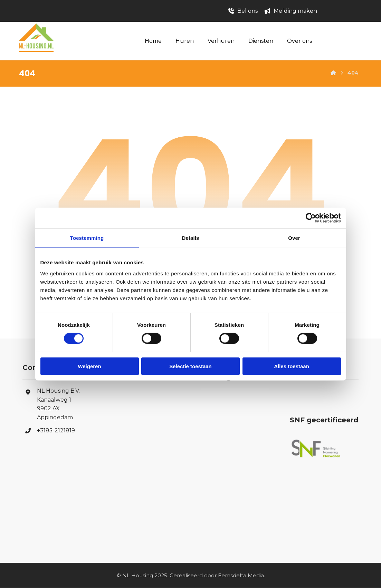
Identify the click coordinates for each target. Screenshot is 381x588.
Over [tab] (294, 238)
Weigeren (89, 366)
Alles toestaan (292, 366)
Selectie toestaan (190, 366)
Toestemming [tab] (87, 238)
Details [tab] (191, 238)
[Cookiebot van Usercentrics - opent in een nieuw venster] (311, 218)
